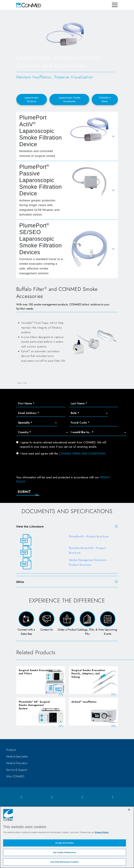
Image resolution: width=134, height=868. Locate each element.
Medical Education (17, 763)
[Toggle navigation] (115, 5)
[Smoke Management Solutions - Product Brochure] (67, 564)
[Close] (129, 810)
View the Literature (30, 527)
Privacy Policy (102, 832)
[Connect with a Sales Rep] (26, 624)
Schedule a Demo (105, 99)
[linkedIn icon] (82, 797)
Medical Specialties (17, 756)
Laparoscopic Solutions (32, 99)
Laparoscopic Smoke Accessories (69, 99)
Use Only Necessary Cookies (65, 862)
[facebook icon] (21, 797)
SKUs (20, 582)
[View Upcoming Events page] (108, 624)
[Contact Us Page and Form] (47, 624)
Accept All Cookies (65, 843)
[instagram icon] (52, 797)
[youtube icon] (113, 797)
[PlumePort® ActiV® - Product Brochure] (67, 552)
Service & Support (17, 770)
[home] (29, 5)
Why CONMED (15, 776)
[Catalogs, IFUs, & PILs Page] (87, 624)
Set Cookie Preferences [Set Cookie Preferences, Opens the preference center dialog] (64, 852)
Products (11, 750)
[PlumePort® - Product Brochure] (67, 540)
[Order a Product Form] (67, 624)
